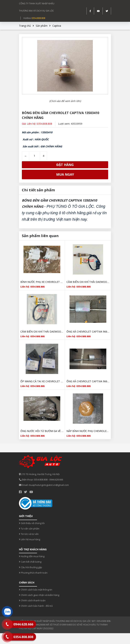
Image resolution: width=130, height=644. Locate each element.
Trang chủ (25, 26)
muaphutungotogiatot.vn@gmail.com (49, 485)
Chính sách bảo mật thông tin (36, 590)
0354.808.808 (38, 18)
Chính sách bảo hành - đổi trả (36, 606)
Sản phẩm (42, 26)
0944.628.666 (56, 480)
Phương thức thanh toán (33, 573)
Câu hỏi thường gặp (31, 567)
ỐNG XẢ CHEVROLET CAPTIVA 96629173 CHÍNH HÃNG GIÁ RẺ (88, 332)
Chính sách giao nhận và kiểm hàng (39, 595)
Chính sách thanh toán (32, 600)
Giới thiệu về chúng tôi (32, 523)
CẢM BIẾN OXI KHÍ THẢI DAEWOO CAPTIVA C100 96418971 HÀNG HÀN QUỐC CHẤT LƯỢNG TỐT (42, 332)
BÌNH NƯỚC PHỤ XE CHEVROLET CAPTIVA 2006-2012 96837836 (42, 282)
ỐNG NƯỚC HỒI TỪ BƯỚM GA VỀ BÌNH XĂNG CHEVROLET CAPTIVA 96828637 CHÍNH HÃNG (42, 431)
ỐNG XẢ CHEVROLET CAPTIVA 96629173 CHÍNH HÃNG (88, 381)
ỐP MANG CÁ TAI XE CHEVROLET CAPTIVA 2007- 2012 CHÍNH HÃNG (42, 381)
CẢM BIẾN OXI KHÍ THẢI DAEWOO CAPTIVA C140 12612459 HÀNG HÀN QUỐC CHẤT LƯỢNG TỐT (88, 282)
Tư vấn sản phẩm (29, 529)
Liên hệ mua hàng (30, 539)
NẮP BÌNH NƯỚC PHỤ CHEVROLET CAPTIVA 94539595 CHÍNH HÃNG (88, 431)
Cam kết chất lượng (30, 562)
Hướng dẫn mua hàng (32, 556)
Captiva (57, 26)
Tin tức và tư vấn (29, 534)
